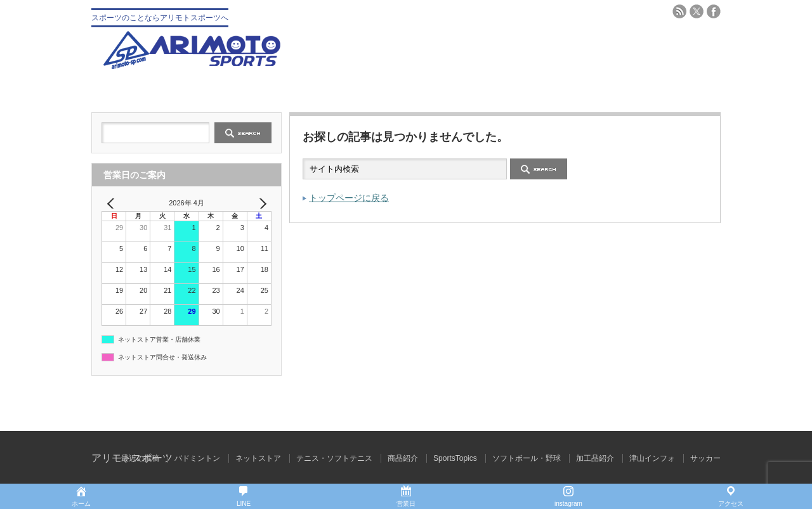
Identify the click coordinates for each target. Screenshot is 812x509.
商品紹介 (403, 458)
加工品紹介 (595, 458)
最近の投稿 (140, 458)
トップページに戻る (349, 198)
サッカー (705, 458)
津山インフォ (652, 458)
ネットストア (258, 458)
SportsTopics (455, 458)
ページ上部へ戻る (801, 404)
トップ (144, 90)
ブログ (668, 90)
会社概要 (249, 90)
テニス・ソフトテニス (459, 90)
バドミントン (563, 90)
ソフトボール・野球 (527, 458)
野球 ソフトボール (354, 90)
